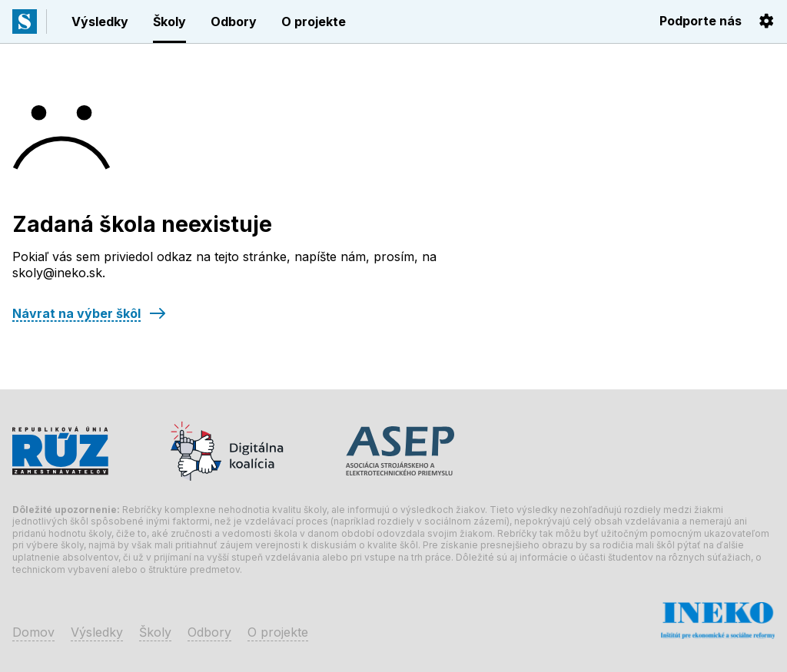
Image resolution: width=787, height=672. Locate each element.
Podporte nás (701, 21)
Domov (33, 632)
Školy (169, 22)
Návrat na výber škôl (76, 313)
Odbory (234, 22)
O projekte (314, 22)
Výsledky (100, 22)
